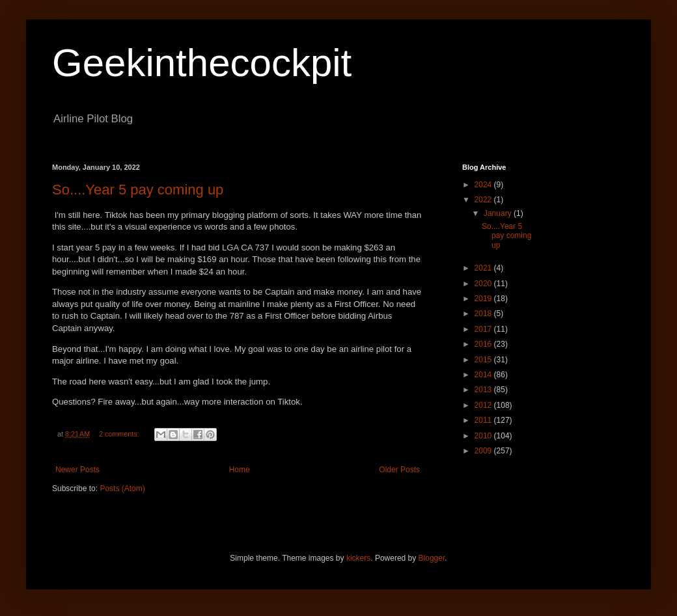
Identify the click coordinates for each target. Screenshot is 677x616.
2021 (484, 268)
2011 (484, 420)
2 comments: (120, 434)
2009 (484, 451)
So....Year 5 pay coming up (138, 190)
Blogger (432, 558)
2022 (484, 200)
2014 (484, 375)
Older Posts (399, 470)
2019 (484, 299)
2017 (484, 329)
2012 (484, 405)
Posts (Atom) (122, 489)
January (499, 213)
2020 (484, 284)
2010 (484, 436)
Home (240, 470)
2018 (484, 314)
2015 (484, 360)
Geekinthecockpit (202, 63)
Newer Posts (77, 470)
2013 (484, 390)
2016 (484, 344)
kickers (358, 558)
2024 (484, 185)
